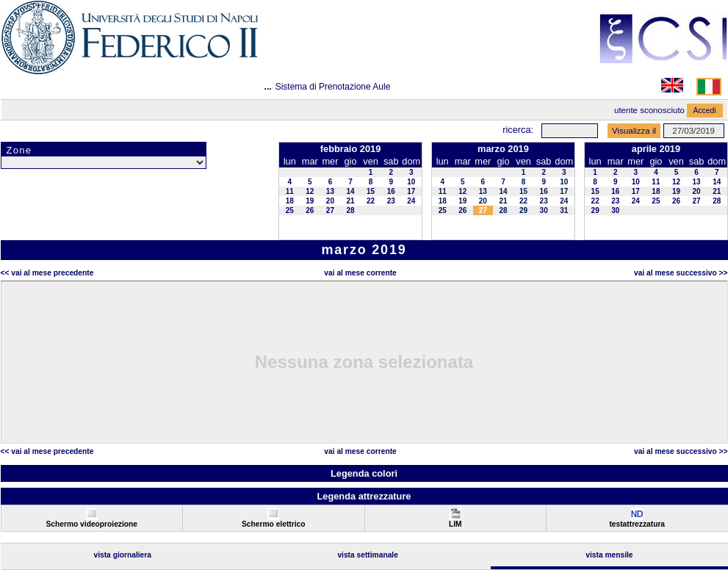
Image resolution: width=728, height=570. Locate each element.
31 (564, 210)
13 (330, 191)
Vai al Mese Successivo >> (681, 273)
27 (330, 210)
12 (310, 191)
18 (290, 201)
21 (350, 201)
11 (290, 191)
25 (290, 210)
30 (544, 210)
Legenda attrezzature (364, 496)
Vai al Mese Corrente (360, 273)
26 (310, 210)
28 (350, 210)
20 (330, 201)
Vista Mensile (609, 555)
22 (371, 201)
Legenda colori (364, 473)
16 (391, 191)
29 (523, 210)
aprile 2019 (656, 149)
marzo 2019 (503, 149)
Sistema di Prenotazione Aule (333, 87)
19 (310, 201)
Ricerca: (518, 130)
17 (411, 191)
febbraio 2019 (351, 149)
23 (391, 201)
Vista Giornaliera (122, 555)
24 (411, 201)
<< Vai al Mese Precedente (47, 273)
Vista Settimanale (368, 555)
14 (350, 191)
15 (371, 191)
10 (411, 182)
